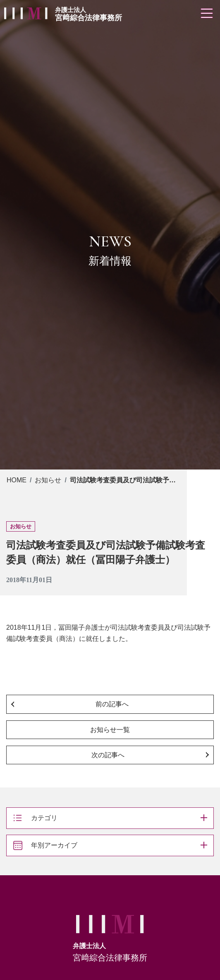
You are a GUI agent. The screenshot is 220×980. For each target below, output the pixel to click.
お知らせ (48, 480)
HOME (17, 480)
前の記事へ (112, 704)
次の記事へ (108, 755)
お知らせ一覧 (110, 730)
